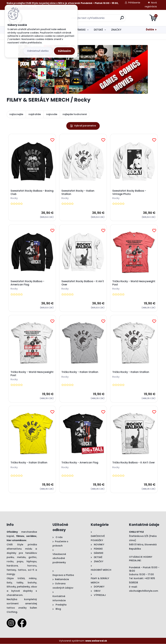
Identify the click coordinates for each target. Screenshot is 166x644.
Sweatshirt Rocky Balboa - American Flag (27, 283)
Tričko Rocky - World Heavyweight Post (134, 283)
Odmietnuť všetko (38, 51)
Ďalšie (150, 30)
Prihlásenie (134, 3)
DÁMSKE (80, 30)
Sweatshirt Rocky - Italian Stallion (78, 192)
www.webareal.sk (96, 641)
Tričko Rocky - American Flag (80, 463)
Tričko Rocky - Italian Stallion (80, 372)
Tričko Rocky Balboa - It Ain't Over (134, 463)
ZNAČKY (116, 30)
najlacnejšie (16, 114)
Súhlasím (64, 51)
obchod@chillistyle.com (144, 591)
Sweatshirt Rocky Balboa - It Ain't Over (83, 283)
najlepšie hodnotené (75, 114)
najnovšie (52, 114)
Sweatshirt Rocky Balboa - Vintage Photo (129, 192)
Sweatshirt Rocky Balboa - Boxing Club (32, 192)
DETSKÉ (98, 30)
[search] (122, 19)
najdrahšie (35, 114)
